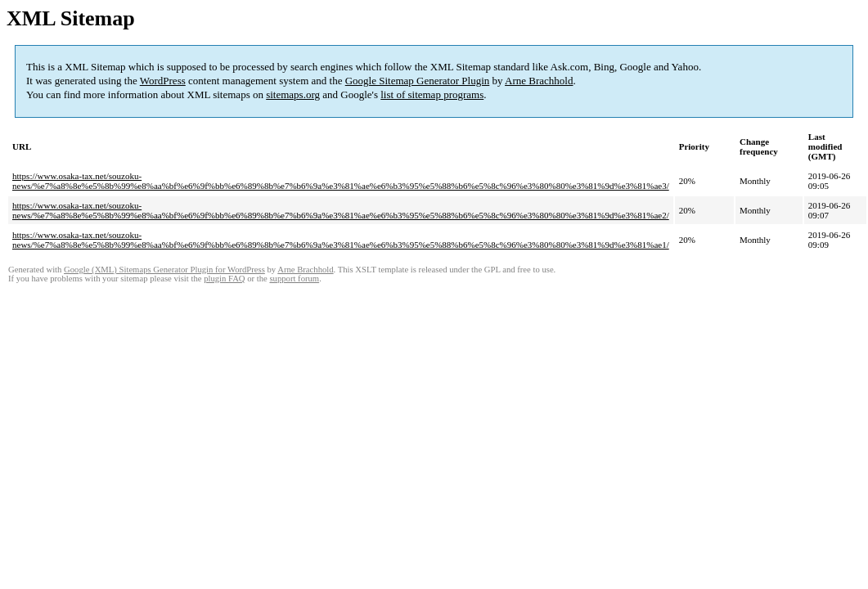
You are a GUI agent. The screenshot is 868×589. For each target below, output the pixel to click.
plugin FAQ (224, 279)
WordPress (163, 81)
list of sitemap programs (432, 94)
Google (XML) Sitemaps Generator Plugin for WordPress (164, 270)
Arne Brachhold (539, 81)
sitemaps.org (293, 94)
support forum (294, 279)
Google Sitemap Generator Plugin (418, 81)
